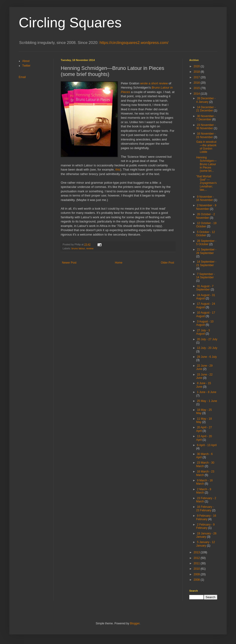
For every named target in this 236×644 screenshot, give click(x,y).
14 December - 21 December (206, 109)
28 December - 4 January (206, 100)
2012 (197, 558)
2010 (197, 569)
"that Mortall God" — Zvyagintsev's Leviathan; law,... (206, 183)
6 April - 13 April (207, 445)
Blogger (135, 623)
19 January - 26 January (206, 535)
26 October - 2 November (205, 216)
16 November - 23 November (206, 135)
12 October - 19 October (206, 225)
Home (119, 263)
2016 (197, 83)
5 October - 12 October (205, 234)
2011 (197, 563)
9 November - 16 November (205, 198)
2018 (197, 72)
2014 (197, 94)
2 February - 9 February (205, 526)
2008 (197, 580)
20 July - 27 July (207, 339)
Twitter (26, 66)
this (118, 170)
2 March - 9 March (204, 491)
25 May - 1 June (207, 401)
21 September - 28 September (206, 251)
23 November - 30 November (206, 127)
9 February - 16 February (206, 517)
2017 (197, 77)
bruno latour (78, 248)
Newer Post (69, 263)
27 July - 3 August (203, 332)
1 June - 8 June (207, 392)
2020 (197, 66)
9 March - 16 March (204, 482)
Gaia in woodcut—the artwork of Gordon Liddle (206, 147)
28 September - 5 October (206, 243)
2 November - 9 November (206, 207)
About (26, 61)
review (90, 248)
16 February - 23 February (205, 508)
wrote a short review (154, 83)
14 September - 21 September (206, 263)
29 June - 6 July (207, 357)
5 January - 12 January (205, 544)
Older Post (167, 263)
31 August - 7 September (205, 288)
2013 (197, 552)
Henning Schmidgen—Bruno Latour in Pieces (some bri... (206, 164)
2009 (197, 574)
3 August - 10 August (205, 323)
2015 (197, 88)
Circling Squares (70, 23)
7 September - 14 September (205, 276)
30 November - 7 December (206, 118)
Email (22, 77)
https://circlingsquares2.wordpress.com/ (134, 43)
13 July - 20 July (207, 348)
